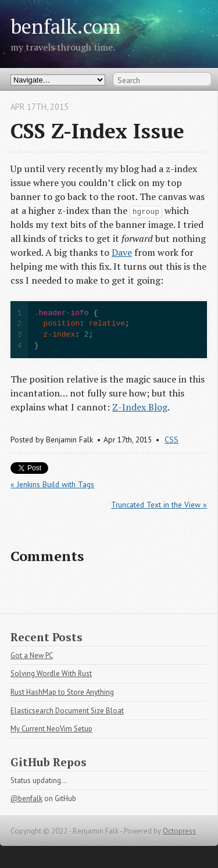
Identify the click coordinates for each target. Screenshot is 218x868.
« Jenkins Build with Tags (52, 484)
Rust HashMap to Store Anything (62, 692)
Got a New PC (32, 656)
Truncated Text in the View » (159, 505)
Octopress (179, 831)
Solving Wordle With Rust (51, 674)
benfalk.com (66, 26)
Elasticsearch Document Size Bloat (67, 711)
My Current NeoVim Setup (51, 729)
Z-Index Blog (140, 407)
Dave (122, 252)
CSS (171, 440)
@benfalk (26, 799)
